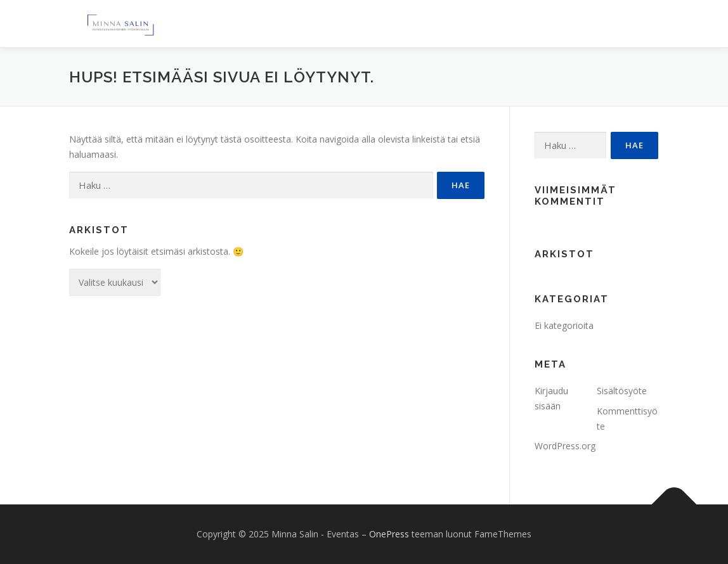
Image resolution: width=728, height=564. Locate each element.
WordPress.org (565, 446)
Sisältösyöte (622, 391)
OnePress (389, 534)
